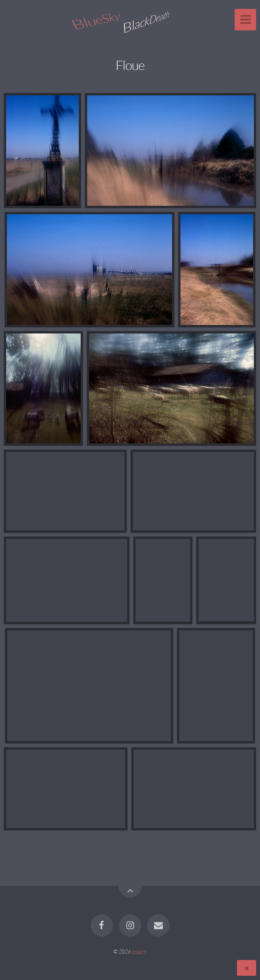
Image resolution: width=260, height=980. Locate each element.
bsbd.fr (139, 951)
